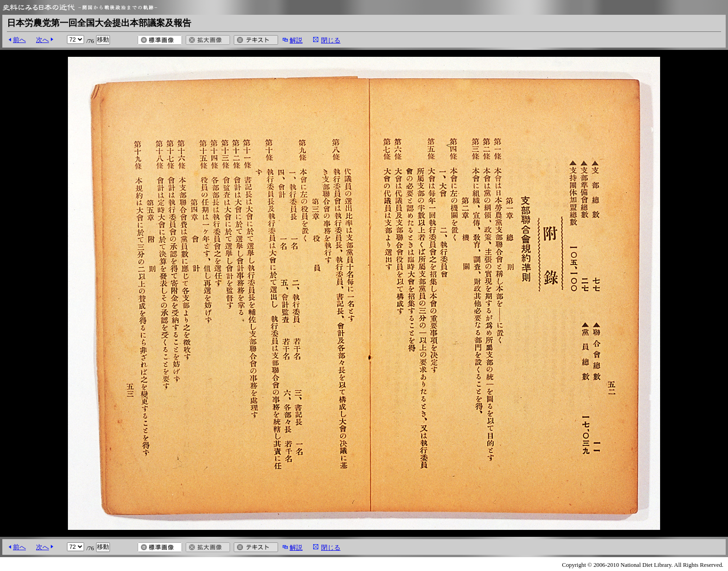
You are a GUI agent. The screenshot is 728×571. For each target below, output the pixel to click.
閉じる (331, 40)
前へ (19, 40)
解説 (296, 40)
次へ (42, 40)
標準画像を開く (160, 40)
